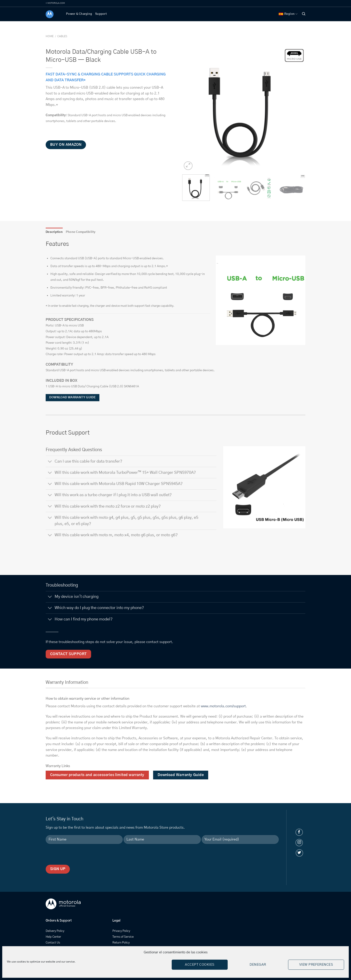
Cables (62, 36)
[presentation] (80, 856)
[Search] (304, 14)
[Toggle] (50, 462)
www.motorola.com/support (223, 706)
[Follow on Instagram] (299, 843)
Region (288, 14)
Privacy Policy (121, 931)
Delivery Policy (55, 931)
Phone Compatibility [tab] (81, 232)
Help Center (53, 937)
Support (101, 14)
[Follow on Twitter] (299, 853)
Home (50, 36)
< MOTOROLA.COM (55, 3)
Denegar (258, 965)
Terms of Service (123, 937)
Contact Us (53, 943)
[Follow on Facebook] (299, 832)
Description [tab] (54, 232)
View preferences (316, 965)
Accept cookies (200, 965)
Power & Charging (79, 14)
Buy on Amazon (66, 145)
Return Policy (121, 943)
